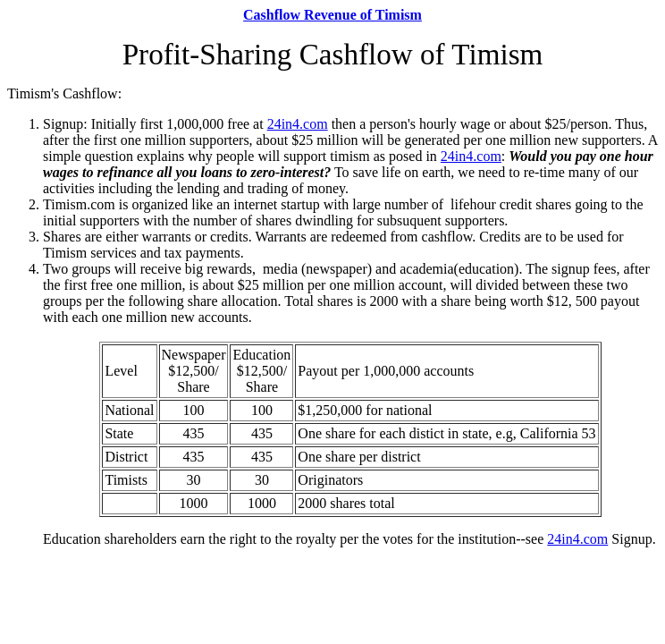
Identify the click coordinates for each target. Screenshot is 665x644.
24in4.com (298, 124)
